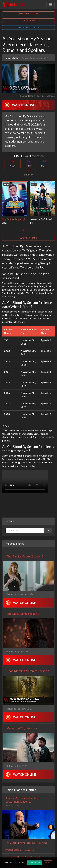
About (48, 863)
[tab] (23, 230)
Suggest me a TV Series (29, 27)
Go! (48, 531)
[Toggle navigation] (50, 5)
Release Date (12, 58)
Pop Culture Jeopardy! (14, 219)
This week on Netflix (29, 20)
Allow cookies (34, 863)
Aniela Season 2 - (20, 850)
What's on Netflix (29, 238)
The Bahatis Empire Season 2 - (26, 843)
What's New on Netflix (28, 14)
